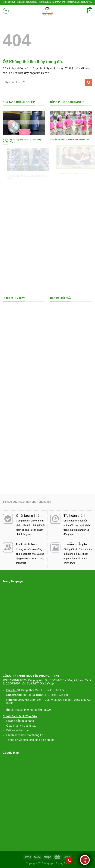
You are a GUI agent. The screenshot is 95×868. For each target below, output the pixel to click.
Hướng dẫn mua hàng (20, 721)
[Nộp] (89, 82)
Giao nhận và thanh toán (22, 726)
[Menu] (6, 11)
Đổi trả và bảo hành (19, 730)
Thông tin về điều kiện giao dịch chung (30, 740)
